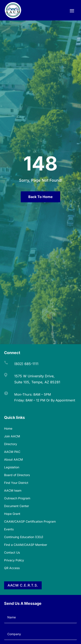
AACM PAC (12, 452)
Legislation (12, 467)
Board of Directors (17, 475)
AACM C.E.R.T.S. (23, 585)
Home (8, 428)
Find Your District (16, 483)
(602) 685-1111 (26, 364)
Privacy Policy (14, 560)
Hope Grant (12, 514)
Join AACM (12, 436)
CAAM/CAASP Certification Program (30, 521)
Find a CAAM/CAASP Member (26, 545)
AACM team (13, 490)
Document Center (17, 506)
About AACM (13, 459)
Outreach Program (17, 498)
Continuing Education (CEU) (24, 537)
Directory (11, 444)
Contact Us (12, 552)
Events (9, 529)
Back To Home (40, 197)
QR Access (12, 568)
